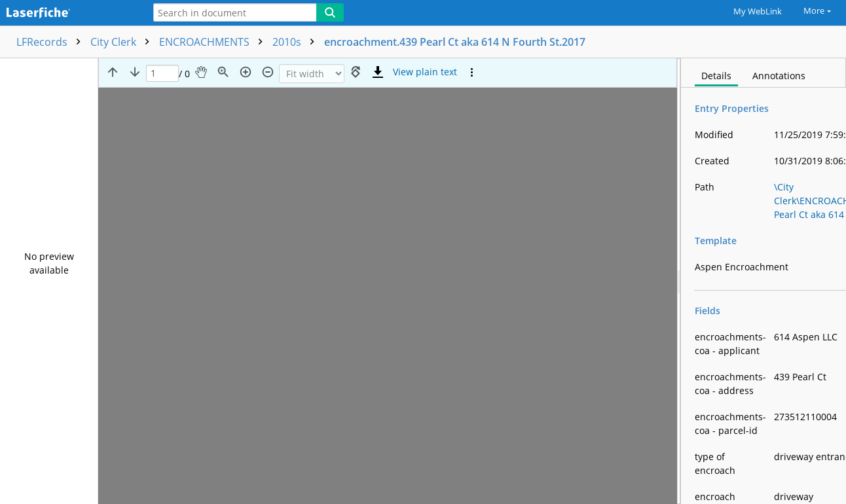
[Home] (69, 13)
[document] (763, 281)
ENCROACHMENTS (214, 42)
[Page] (162, 74)
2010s (297, 42)
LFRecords (52, 42)
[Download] (378, 72)
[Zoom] (312, 74)
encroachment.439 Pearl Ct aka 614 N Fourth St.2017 (455, 42)
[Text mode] (425, 72)
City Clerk (123, 42)
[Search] (330, 12)
